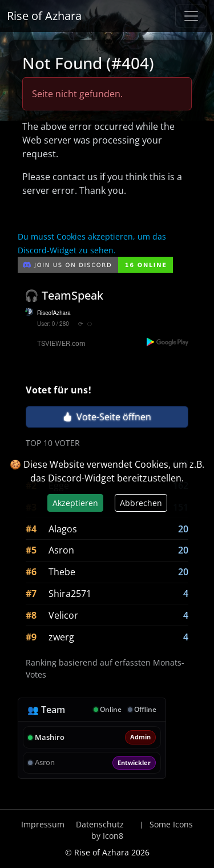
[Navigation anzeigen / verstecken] (191, 16)
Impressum (43, 824)
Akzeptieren (75, 503)
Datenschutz (100, 824)
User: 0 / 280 (53, 324)
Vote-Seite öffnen (107, 417)
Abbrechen (141, 503)
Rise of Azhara (44, 16)
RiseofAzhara (54, 313)
